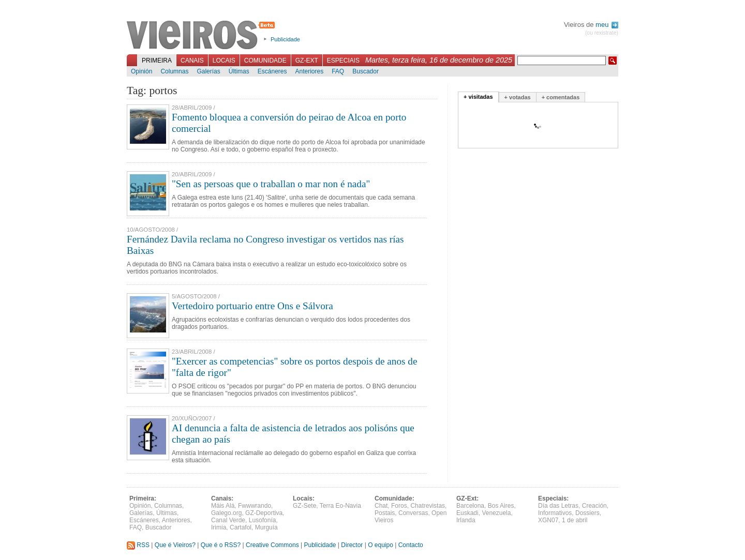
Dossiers (587, 513)
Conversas (413, 513)
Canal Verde (228, 520)
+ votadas (518, 97)
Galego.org (226, 513)
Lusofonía (263, 520)
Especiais (343, 60)
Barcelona (470, 506)
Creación (594, 506)
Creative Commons (272, 545)
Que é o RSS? (221, 545)
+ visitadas (478, 97)
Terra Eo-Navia (340, 506)
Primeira (157, 60)
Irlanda (466, 520)
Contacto (411, 545)
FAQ (338, 71)
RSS (138, 545)
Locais (224, 60)
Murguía (266, 527)
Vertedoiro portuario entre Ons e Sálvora (252, 306)
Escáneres (272, 71)
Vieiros (203, 36)
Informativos (555, 513)
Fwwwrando (255, 506)
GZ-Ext (307, 60)
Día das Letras (558, 506)
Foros (399, 506)
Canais (192, 60)
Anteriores (309, 71)
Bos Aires (501, 506)
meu (607, 25)
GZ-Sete (304, 506)
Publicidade (285, 39)
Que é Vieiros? (175, 545)
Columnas (174, 71)
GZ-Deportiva (264, 513)
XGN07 (548, 520)
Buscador (366, 71)
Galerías (208, 71)
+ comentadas (561, 97)
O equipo (381, 545)
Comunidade (265, 60)
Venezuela (496, 513)
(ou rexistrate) (602, 33)
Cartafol (241, 527)
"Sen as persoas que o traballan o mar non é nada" (271, 184)
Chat (381, 506)
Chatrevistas (428, 506)
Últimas (239, 71)
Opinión (141, 71)
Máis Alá (223, 506)
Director (352, 545)
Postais (385, 513)
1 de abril (575, 520)
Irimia (219, 527)
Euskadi (467, 513)
